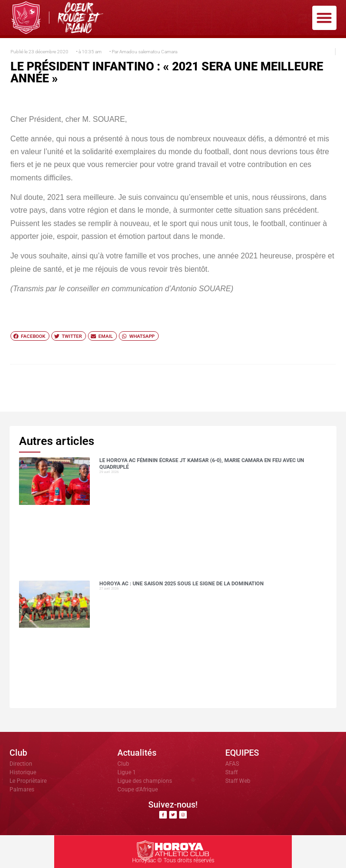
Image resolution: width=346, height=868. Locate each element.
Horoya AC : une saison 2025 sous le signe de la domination (182, 584)
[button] (324, 18)
